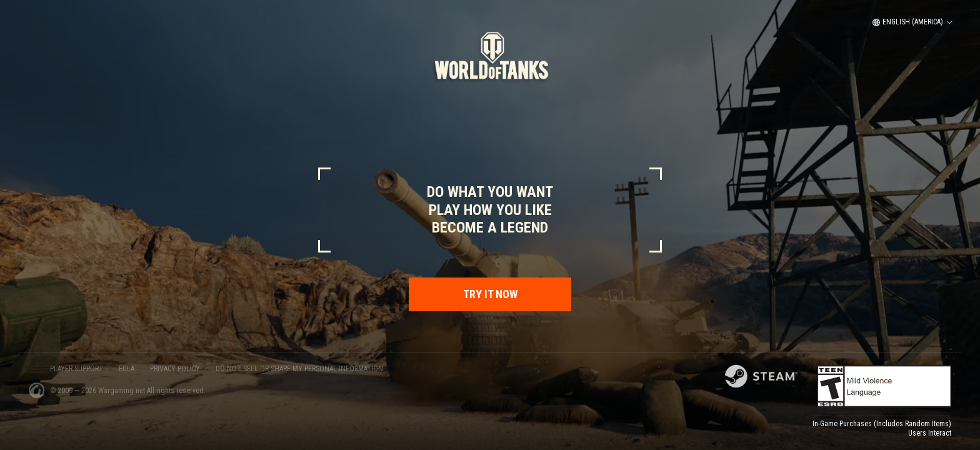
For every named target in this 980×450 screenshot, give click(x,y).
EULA (127, 369)
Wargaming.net (122, 391)
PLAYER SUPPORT (77, 369)
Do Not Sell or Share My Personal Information (299, 369)
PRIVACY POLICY (175, 369)
